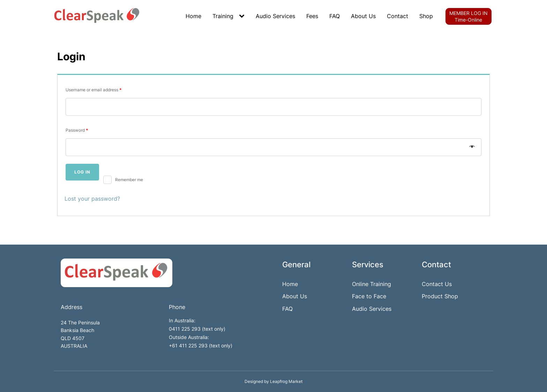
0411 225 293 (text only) (197, 329)
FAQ (335, 16)
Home (193, 16)
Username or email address (94, 90)
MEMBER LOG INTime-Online (469, 16)
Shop (426, 16)
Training (223, 16)
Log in (82, 172)
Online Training (372, 284)
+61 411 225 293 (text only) (201, 345)
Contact (398, 16)
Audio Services (275, 16)
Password (77, 130)
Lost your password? (92, 199)
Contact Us (437, 284)
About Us (363, 16)
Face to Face (369, 296)
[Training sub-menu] (243, 16)
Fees (312, 16)
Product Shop (440, 296)
